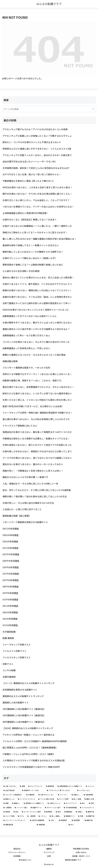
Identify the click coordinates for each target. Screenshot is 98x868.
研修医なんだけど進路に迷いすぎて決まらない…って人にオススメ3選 (37, 149)
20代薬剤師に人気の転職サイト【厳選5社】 (24, 715)
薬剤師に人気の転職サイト (16, 702)
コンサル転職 (9, 670)
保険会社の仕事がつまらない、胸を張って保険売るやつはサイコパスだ (37, 432)
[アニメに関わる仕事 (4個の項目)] (46, 799)
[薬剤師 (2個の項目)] (7, 812)
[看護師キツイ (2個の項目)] (70, 816)
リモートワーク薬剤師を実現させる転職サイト (25, 522)
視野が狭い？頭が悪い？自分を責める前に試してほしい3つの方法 (35, 496)
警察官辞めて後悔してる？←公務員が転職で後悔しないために (33, 265)
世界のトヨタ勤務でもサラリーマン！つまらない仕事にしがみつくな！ (37, 374)
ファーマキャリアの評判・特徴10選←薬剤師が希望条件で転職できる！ (37, 413)
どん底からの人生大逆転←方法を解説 (21, 271)
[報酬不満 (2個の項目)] (90, 816)
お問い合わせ (81, 852)
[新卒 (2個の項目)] (59, 812)
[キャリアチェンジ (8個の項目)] (36, 786)
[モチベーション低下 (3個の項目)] (53, 808)
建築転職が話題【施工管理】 (17, 516)
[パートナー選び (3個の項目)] (21, 808)
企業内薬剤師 (9, 677)
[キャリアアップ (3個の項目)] (71, 803)
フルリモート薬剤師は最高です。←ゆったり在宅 (26, 368)
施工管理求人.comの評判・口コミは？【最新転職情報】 (30, 748)
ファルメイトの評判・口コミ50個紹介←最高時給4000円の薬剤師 (35, 741)
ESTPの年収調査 (11, 574)
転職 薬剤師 (8, 638)
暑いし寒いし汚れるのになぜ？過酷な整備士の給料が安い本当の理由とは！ (39, 239)
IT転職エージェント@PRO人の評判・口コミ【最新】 (29, 754)
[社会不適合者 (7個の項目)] (11, 790)
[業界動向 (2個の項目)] (49, 812)
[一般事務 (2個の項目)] (32, 816)
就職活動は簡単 (10, 361)
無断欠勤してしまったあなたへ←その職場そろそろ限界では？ (33, 252)
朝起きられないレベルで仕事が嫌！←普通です (25, 477)
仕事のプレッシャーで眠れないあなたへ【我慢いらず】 (30, 258)
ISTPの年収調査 (10, 599)
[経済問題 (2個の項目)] (77, 820)
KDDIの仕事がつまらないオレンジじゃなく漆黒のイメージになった (36, 310)
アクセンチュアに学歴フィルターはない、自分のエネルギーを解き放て (37, 155)
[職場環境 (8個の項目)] (50, 786)
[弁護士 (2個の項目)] (79, 812)
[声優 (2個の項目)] (81, 816)
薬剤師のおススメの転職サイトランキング (23, 696)
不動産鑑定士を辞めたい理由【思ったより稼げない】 (29, 181)
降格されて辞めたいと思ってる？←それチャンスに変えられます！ (35, 232)
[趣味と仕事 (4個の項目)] (90, 799)
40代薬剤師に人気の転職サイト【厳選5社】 (24, 722)
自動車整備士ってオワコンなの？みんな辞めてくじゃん (30, 316)
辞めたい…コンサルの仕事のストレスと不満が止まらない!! (32, 142)
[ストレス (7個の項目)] (90, 786)
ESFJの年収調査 (10, 541)
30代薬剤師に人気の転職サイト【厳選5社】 (24, 709)
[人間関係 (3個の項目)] (8, 808)
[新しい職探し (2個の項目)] (55, 816)
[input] (49, 109)
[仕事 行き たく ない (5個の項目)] (47, 795)
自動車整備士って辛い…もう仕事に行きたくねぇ (26, 335)
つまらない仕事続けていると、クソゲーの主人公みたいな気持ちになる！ (38, 207)
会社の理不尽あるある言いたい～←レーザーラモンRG (29, 161)
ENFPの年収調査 (11, 561)
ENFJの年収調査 (11, 535)
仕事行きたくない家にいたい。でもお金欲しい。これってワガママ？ (36, 200)
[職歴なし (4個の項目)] (16, 803)
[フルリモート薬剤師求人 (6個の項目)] (13, 795)
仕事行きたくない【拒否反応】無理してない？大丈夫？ (30, 220)
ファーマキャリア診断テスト (17, 645)
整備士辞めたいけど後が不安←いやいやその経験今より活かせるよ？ (36, 329)
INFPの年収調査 (11, 586)
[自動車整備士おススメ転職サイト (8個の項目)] (70, 786)
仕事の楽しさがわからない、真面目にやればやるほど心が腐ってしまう (37, 451)
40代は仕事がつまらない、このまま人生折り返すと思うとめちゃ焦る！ (37, 187)
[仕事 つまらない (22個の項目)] (10, 786)
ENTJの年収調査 (11, 529)
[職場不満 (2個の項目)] (90, 812)
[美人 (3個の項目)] (83, 803)
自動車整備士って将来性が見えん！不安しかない (26, 348)
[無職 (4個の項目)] (6, 803)
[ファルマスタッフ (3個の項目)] (87, 808)
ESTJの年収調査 (11, 548)
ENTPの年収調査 (11, 554)
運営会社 (17, 849)
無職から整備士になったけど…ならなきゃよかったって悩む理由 (34, 355)
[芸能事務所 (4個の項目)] (89, 795)
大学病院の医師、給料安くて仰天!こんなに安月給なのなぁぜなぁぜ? (36, 168)
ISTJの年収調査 (10, 625)
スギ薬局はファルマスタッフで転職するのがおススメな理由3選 (34, 760)
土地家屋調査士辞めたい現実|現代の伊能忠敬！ (26, 213)
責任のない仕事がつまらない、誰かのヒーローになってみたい (33, 464)
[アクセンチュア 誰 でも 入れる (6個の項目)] (61, 790)
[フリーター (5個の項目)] (63, 795)
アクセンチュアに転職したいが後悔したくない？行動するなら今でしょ (37, 136)
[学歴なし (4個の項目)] (76, 795)
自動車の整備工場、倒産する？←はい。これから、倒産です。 (33, 380)
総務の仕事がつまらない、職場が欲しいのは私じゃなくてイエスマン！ (37, 290)
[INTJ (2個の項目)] (82, 825)
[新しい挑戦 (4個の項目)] (77, 799)
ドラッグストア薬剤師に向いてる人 (20, 426)
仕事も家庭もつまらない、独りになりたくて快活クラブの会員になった (37, 445)
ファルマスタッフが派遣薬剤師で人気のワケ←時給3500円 (31, 767)
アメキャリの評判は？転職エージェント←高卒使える (28, 735)
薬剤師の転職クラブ (73, 860)
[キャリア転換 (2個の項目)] (9, 816)
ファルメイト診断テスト (14, 651)
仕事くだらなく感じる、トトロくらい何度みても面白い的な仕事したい (37, 400)
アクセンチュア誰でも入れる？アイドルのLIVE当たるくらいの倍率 (35, 129)
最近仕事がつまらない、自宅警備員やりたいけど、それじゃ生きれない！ (38, 387)
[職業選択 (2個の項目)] (69, 812)
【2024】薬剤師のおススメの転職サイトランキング (28, 728)
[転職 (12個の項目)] (23, 786)
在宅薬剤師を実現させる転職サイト (20, 690)
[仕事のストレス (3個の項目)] (54, 803)
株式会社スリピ (25, 860)
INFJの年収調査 (10, 612)
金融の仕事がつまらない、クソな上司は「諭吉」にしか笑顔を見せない (37, 297)
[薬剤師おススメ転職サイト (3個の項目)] (34, 803)
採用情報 (17, 856)
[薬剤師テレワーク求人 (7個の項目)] (33, 790)
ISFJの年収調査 (10, 619)
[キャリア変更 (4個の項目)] (63, 799)
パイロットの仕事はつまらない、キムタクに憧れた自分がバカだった (36, 342)
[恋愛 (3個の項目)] (92, 803)
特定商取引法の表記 (81, 849)
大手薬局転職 (9, 632)
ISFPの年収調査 (10, 593)
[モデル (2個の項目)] (21, 816)
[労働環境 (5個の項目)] (31, 795)
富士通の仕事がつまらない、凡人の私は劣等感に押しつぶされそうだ (36, 419)
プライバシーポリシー (17, 852)
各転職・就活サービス (81, 856)
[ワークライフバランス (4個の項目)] (27, 799)
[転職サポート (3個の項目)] (36, 808)
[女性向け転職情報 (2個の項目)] (38, 820)
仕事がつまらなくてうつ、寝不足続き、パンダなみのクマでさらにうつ (37, 284)
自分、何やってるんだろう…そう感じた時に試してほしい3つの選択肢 (37, 490)
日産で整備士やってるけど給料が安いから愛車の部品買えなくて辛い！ (37, 303)
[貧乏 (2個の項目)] (16, 812)
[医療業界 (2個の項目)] (64, 820)
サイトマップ (49, 852)
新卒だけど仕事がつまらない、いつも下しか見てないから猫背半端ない (37, 393)
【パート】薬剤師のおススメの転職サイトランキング (29, 683)
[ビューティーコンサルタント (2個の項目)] (15, 820)
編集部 (49, 849)
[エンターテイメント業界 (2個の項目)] (32, 812)
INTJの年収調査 (10, 606)
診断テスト (8, 664)
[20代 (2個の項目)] (53, 820)
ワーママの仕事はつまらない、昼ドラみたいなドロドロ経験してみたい (37, 458)
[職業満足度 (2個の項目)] (19, 825)
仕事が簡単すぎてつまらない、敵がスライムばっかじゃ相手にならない (37, 322)
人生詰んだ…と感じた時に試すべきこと (22, 509)
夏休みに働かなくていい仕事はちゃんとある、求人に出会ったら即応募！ (38, 277)
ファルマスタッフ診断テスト (17, 657)
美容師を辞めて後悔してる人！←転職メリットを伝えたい (31, 245)
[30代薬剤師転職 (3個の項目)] (70, 808)
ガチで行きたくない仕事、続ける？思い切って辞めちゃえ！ (32, 174)
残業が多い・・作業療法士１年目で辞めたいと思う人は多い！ (33, 471)
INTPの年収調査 (11, 580)
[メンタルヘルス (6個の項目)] (86, 790)
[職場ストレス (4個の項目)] (9, 799)
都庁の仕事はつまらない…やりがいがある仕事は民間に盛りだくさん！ (37, 194)
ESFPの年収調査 (11, 567)
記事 (49, 856)
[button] (93, 109)
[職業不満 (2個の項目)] (90, 820)
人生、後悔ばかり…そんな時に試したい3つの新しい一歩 (30, 484)
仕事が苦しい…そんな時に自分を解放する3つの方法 (28, 503)
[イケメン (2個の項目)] (43, 816)
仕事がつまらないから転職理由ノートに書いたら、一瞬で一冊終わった (37, 226)
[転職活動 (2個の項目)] (51, 825)
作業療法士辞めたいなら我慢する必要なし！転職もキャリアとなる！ (36, 438)
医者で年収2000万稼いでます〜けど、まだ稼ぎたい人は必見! (32, 406)
